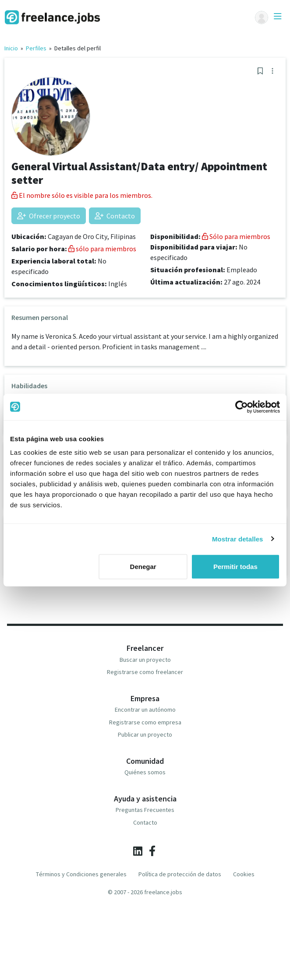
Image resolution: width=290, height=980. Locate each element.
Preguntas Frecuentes (145, 810)
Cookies (244, 874)
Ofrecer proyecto (49, 216)
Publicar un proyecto (145, 734)
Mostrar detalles (238, 539)
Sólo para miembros (236, 236)
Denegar (143, 567)
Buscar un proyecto (145, 660)
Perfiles (36, 48)
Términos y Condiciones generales (81, 874)
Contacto (115, 216)
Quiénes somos (145, 772)
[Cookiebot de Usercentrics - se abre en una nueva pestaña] (242, 407)
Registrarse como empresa (145, 722)
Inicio (11, 48)
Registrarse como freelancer (145, 672)
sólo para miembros (102, 249)
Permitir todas (235, 567)
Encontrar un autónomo (145, 710)
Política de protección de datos (180, 874)
